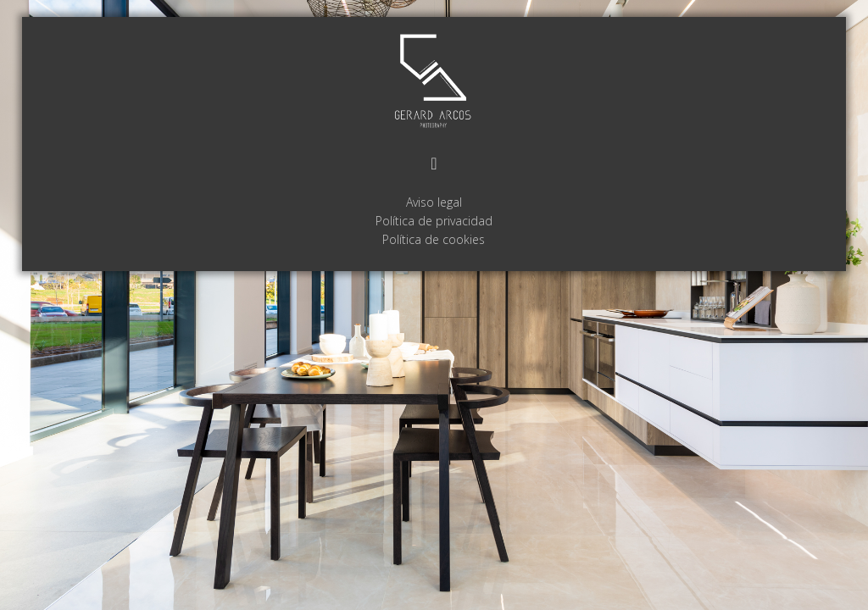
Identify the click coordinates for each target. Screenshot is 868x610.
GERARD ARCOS (434, 82)
